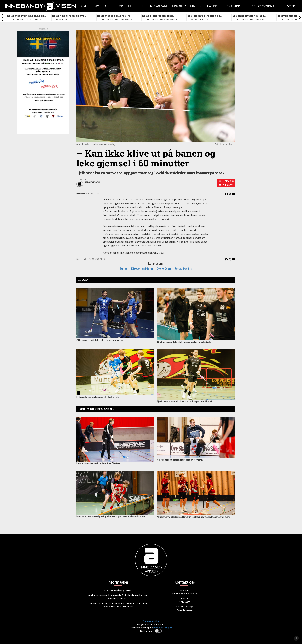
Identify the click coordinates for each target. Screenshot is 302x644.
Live (119, 6)
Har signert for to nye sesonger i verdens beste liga (72, 16)
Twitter (213, 6)
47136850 (228, 181)
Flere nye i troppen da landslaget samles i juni (207, 16)
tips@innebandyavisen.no (184, 594)
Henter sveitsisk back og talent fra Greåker (27, 16)
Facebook (136, 6)
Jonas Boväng (183, 268)
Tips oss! (228, 185)
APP (108, 6)
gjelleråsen (164, 268)
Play (95, 6)
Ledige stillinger (187, 6)
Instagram (158, 6)
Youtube (233, 6)
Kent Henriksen (185, 610)
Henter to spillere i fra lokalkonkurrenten (116, 16)
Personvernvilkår (151, 621)
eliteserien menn (142, 268)
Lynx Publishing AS (163, 628)
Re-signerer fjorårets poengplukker (160, 16)
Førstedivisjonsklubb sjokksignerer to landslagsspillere (250, 16)
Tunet (123, 268)
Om (84, 6)
